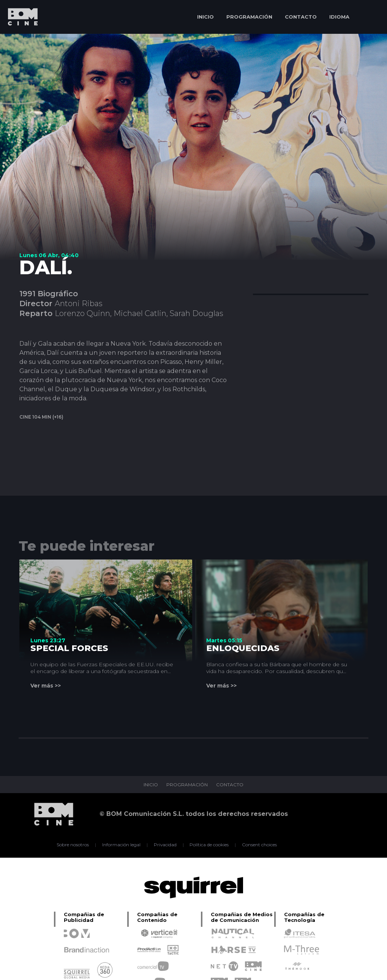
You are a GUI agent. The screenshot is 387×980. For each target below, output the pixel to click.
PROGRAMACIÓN (249, 17)
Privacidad (165, 845)
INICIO (205, 17)
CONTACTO (301, 17)
